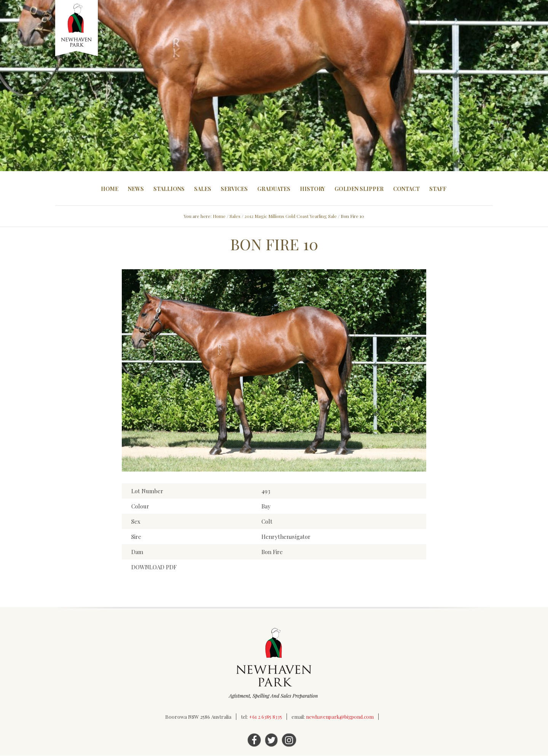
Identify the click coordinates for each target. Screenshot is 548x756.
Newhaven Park (77, 29)
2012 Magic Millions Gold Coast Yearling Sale (291, 216)
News (136, 189)
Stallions (169, 189)
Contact (406, 189)
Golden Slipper (359, 189)
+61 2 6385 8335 (265, 717)
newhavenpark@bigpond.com (340, 717)
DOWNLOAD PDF (154, 567)
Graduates (274, 189)
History (312, 189)
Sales (203, 189)
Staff (438, 189)
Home (110, 189)
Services (234, 189)
